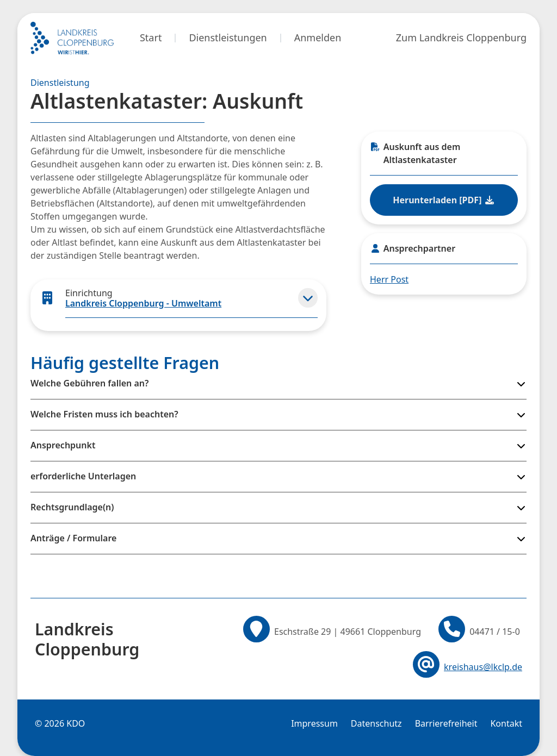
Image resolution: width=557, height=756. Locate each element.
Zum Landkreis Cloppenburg (461, 38)
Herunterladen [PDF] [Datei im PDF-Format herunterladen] (444, 200)
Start (151, 38)
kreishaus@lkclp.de (483, 667)
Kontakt (506, 723)
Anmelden (318, 38)
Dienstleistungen (228, 38)
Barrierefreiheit (446, 723)
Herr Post (389, 279)
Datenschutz (376, 723)
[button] (308, 298)
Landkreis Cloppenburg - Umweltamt (143, 303)
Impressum (314, 723)
